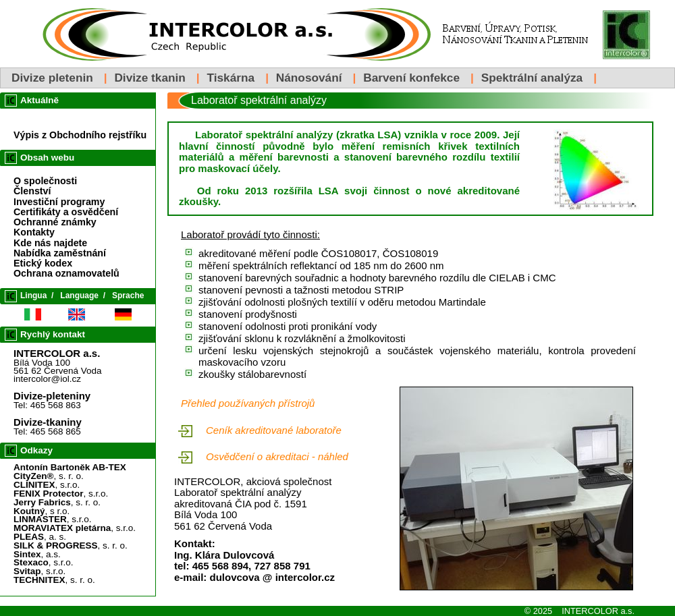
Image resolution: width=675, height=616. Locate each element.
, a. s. (40, 537)
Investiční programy (59, 202)
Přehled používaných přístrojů (248, 403)
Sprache (128, 296)
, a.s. (37, 554)
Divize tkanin (150, 78)
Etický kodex (43, 263)
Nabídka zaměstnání (60, 253)
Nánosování (309, 78)
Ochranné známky (55, 222)
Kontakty (34, 232)
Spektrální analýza (532, 78)
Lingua (33, 296)
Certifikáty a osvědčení (66, 212)
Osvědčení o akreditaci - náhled (277, 456)
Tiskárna (231, 78)
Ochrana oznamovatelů (66, 273)
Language (79, 296)
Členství (32, 191)
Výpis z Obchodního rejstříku (80, 135)
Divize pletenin (52, 78)
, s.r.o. (47, 485)
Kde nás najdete (50, 243)
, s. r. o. (49, 476)
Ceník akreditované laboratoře (274, 430)
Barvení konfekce (411, 78)
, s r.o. (42, 511)
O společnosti (45, 181)
